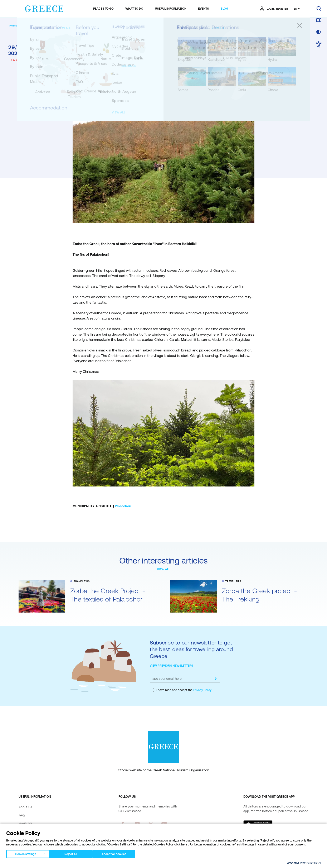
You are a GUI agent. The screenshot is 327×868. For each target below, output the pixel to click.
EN (295, 9)
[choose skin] (319, 32)
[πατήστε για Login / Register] (274, 9)
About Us (25, 807)
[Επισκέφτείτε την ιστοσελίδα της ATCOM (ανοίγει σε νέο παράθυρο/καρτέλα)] (304, 863)
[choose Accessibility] (319, 45)
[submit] (216, 679)
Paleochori (123, 506)
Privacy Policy (202, 690)
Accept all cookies (118, 853)
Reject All (73, 853)
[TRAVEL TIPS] (44, 26)
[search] (319, 9)
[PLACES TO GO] (103, 9)
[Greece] (44, 8)
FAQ (22, 815)
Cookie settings (26, 853)
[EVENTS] (204, 9)
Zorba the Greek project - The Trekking (259, 595)
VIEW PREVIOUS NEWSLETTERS (171, 666)
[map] (319, 20)
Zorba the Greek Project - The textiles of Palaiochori (108, 595)
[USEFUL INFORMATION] (171, 9)
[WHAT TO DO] (134, 9)
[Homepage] (16, 26)
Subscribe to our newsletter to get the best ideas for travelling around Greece (191, 649)
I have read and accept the (181, 690)
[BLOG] (224, 9)
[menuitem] (103, 9)
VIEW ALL (163, 569)
